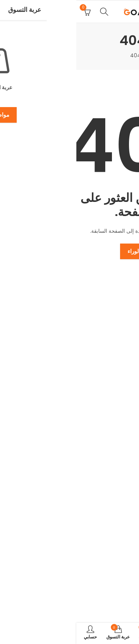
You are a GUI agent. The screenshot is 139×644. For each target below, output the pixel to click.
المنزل (79, 55)
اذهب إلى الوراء (69, 251)
